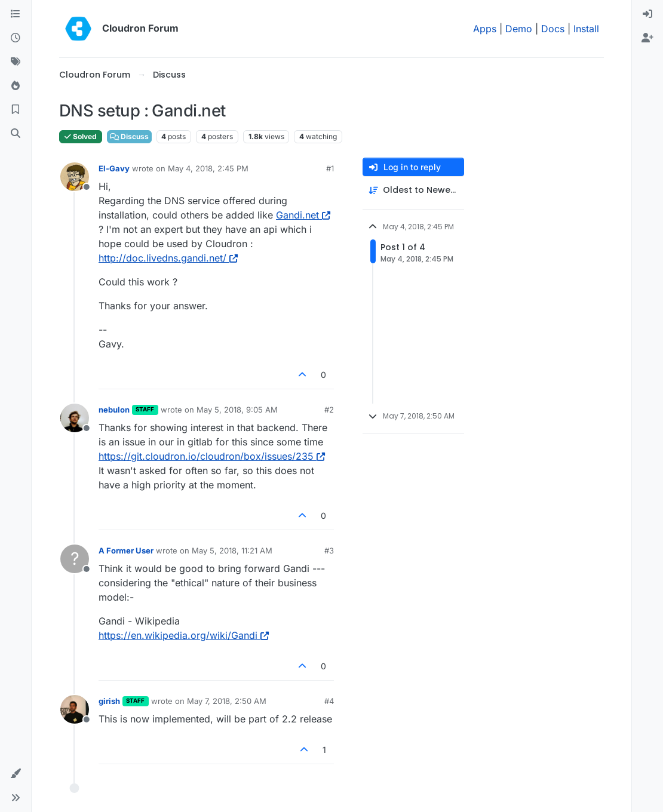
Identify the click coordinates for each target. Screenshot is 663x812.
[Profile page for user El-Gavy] (75, 177)
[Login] (647, 14)
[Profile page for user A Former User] (75, 559)
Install (586, 29)
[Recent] (16, 38)
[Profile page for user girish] (75, 709)
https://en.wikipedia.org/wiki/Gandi (184, 635)
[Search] (16, 134)
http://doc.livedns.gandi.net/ (168, 258)
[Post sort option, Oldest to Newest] (413, 190)
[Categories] (16, 14)
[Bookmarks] (16, 110)
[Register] (647, 38)
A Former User (126, 550)
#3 (329, 550)
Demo (519, 29)
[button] (16, 774)
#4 (329, 701)
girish (109, 701)
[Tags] (16, 62)
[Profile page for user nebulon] (75, 418)
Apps (485, 29)
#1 (330, 168)
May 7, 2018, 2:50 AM (227, 701)
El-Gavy (114, 168)
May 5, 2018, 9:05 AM (237, 410)
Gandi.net (303, 215)
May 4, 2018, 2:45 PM (208, 168)
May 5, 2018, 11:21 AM (232, 550)
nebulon (114, 410)
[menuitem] (647, 14)
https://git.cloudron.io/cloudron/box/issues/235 (212, 456)
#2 (329, 410)
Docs (553, 29)
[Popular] (16, 86)
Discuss (129, 136)
